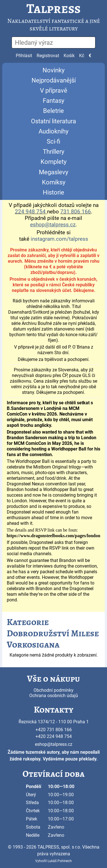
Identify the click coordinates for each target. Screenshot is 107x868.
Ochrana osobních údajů (54, 696)
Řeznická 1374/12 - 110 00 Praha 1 (54, 722)
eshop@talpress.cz (54, 744)
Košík (69, 56)
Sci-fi (53, 141)
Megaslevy (53, 172)
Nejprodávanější (54, 80)
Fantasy (53, 101)
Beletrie (53, 111)
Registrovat (48, 56)
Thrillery (53, 152)
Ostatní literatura (53, 121)
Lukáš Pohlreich (60, 861)
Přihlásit (24, 56)
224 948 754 (30, 212)
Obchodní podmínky (53, 690)
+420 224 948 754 (54, 736)
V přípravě (54, 91)
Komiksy (54, 182)
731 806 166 (76, 212)
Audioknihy (53, 131)
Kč (82, 56)
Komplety (53, 162)
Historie (53, 192)
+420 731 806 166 (54, 730)
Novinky (53, 70)
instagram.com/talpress (59, 239)
